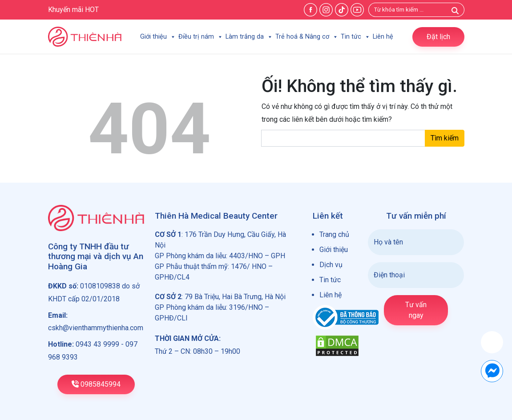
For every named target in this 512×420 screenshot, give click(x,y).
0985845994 (96, 384)
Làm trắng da (249, 37)
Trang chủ (334, 234)
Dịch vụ (331, 265)
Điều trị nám (201, 37)
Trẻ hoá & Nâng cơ (307, 37)
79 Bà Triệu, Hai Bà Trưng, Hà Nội (235, 297)
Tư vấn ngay (416, 310)
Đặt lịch (438, 37)
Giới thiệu (158, 37)
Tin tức (355, 37)
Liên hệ (383, 37)
